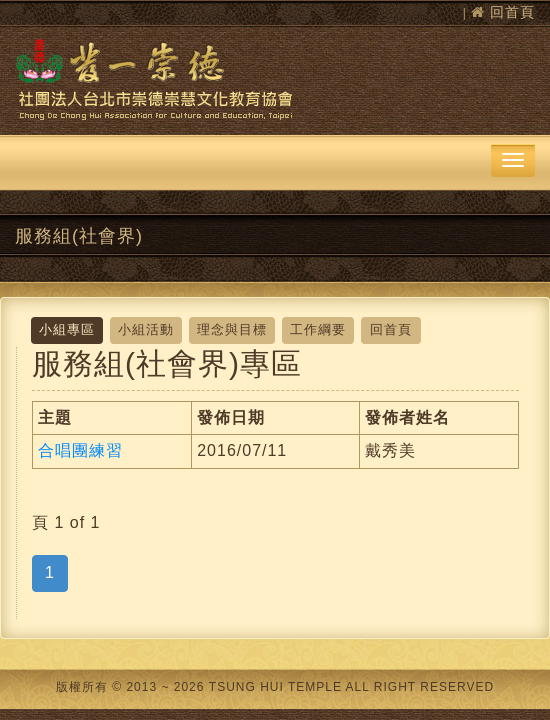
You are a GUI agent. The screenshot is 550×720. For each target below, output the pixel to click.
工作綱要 (318, 329)
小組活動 (146, 329)
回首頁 (512, 12)
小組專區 (67, 329)
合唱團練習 (80, 450)
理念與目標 (232, 329)
